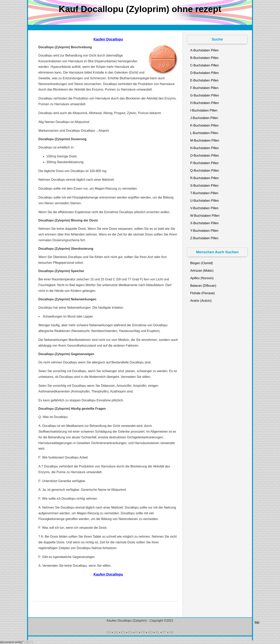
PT (164, 632)
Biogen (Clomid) (202, 263)
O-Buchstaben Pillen (205, 156)
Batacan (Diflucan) (203, 286)
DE (109, 632)
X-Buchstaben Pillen (204, 223)
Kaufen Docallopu (108, 39)
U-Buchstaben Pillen (205, 201)
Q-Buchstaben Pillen (205, 171)
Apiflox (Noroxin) (202, 278)
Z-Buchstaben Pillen (204, 238)
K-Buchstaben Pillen (204, 125)
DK (116, 632)
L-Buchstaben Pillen (204, 133)
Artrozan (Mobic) (202, 271)
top (257, 622)
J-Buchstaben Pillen (204, 118)
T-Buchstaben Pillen (204, 193)
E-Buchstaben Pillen (204, 80)
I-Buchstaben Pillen (204, 110)
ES (123, 632)
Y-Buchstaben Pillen (204, 231)
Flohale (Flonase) (203, 293)
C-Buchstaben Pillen (205, 65)
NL (158, 632)
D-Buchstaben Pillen (205, 73)
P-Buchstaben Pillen (204, 163)
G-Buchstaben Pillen (205, 95)
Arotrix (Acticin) (201, 301)
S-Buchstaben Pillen (204, 186)
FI (137, 632)
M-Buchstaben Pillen (205, 140)
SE (171, 632)
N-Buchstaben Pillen (205, 148)
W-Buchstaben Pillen (205, 216)
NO (150, 632)
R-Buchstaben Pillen (205, 178)
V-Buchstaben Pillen (204, 208)
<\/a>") (28, 642)
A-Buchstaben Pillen (204, 50)
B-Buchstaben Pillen (204, 58)
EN (130, 632)
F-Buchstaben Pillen (204, 88)
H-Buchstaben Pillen (205, 103)
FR (143, 632)
